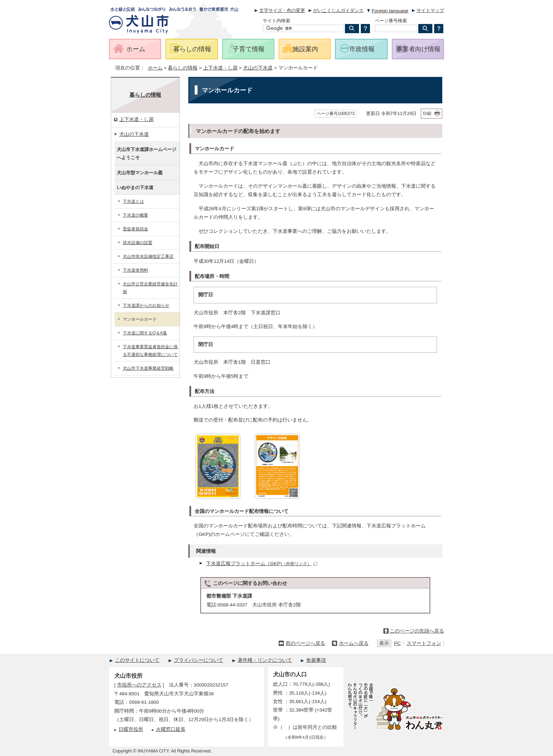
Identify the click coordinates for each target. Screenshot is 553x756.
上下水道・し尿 (220, 68)
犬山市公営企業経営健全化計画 (150, 288)
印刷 (427, 114)
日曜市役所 (131, 729)
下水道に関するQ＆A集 (145, 333)
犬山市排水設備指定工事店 (148, 256)
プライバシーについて (199, 660)
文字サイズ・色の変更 (282, 10)
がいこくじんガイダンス (338, 10)
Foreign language (390, 11)
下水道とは (133, 201)
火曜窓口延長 (171, 729)
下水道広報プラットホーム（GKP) (262, 564)
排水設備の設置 (138, 243)
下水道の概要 (135, 215)
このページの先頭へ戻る (417, 631)
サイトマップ (430, 10)
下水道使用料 (135, 270)
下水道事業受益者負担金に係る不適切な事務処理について (150, 351)
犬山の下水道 (258, 68)
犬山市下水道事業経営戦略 (148, 368)
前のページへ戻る (305, 643)
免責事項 (316, 660)
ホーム (155, 68)
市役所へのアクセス (139, 685)
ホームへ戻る (354, 643)
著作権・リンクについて (265, 660)
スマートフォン (424, 643)
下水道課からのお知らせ (146, 306)
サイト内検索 (276, 21)
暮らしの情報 (183, 68)
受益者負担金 (135, 229)
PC (397, 643)
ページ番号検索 (391, 21)
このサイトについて (137, 660)
